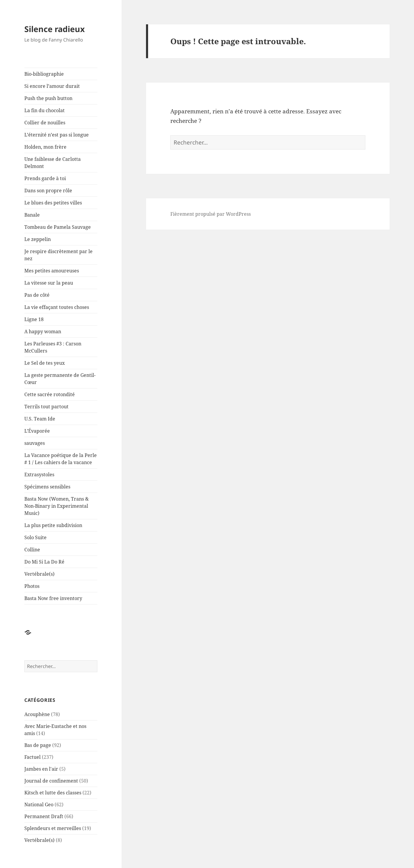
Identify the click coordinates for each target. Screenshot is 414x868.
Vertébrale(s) (39, 574)
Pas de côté (37, 295)
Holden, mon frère (45, 147)
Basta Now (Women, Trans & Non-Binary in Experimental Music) (57, 506)
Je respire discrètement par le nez (58, 255)
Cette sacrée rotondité (50, 394)
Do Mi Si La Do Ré (44, 562)
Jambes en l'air (41, 769)
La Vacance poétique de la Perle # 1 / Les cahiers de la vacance (61, 459)
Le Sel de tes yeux (45, 363)
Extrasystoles (39, 475)
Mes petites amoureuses (52, 271)
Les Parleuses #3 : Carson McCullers (53, 347)
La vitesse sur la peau (49, 283)
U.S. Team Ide (40, 419)
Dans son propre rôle (48, 191)
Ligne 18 (34, 319)
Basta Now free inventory (53, 598)
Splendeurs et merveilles (53, 828)
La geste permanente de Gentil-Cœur (60, 379)
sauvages (35, 443)
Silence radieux (55, 29)
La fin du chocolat (45, 110)
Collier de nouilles (45, 123)
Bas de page (38, 745)
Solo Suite (35, 537)
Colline (32, 550)
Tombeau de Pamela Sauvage (58, 227)
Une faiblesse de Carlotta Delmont (53, 163)
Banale (32, 215)
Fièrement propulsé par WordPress (211, 214)
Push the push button (48, 98)
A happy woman (43, 331)
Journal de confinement (51, 781)
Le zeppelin (38, 239)
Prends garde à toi (45, 178)
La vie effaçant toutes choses (57, 307)
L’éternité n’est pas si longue (57, 135)
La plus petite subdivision (53, 525)
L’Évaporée (37, 431)
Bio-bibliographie (44, 74)
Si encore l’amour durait (52, 86)
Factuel (32, 757)
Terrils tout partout (46, 407)
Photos (32, 586)
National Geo (39, 804)
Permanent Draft (44, 816)
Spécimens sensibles (47, 487)
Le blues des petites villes (53, 203)
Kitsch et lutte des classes (53, 793)
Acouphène (37, 714)
